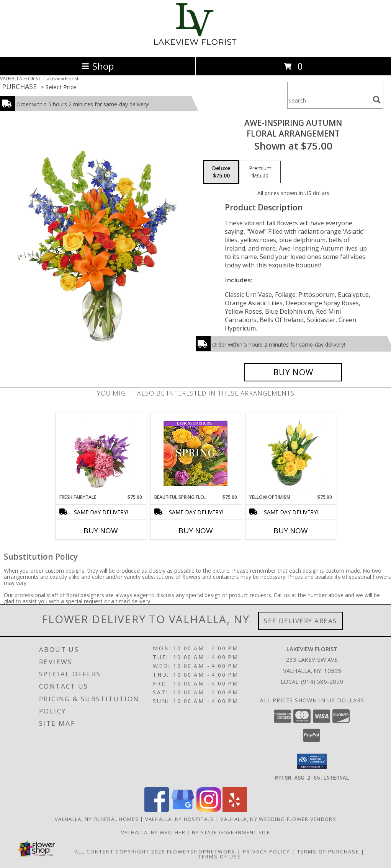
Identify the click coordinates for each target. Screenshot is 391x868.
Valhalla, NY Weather (153, 832)
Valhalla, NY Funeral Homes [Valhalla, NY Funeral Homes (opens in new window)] (97, 819)
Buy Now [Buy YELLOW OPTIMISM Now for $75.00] (291, 531)
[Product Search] (329, 100)
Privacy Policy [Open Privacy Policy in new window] (266, 851)
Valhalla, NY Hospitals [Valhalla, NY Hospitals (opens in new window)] (180, 819)
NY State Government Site (231, 832)
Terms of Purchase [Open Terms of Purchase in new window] (328, 851)
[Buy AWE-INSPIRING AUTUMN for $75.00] (293, 372)
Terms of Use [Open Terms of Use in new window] (220, 856)
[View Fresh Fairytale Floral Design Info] (101, 453)
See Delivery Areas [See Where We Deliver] (300, 621)
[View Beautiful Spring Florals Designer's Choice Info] (195, 454)
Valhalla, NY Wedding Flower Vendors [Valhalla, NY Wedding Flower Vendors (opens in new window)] (278, 819)
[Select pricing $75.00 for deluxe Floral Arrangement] (221, 172)
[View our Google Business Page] (183, 809)
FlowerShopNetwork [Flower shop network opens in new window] (201, 851)
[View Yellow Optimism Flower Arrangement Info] (290, 453)
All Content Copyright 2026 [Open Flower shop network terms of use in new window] (120, 851)
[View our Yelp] (235, 809)
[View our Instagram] (209, 809)
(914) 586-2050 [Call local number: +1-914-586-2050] (322, 681)
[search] (377, 100)
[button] (312, 761)
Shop (98, 66)
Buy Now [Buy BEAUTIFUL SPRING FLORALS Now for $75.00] (196, 531)
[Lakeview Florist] (195, 46)
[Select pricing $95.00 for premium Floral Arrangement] (260, 172)
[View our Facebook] (157, 809)
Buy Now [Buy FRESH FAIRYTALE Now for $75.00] (101, 531)
